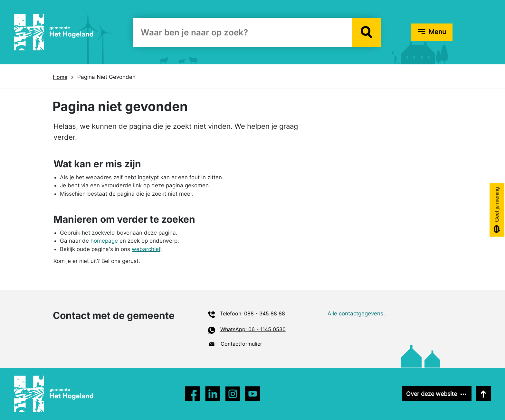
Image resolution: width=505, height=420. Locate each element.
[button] (367, 32)
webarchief (146, 249)
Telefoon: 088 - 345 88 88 (252, 313)
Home (60, 77)
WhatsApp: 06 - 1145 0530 (253, 329)
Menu (437, 32)
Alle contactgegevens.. (357, 313)
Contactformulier (241, 344)
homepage (104, 241)
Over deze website (432, 394)
